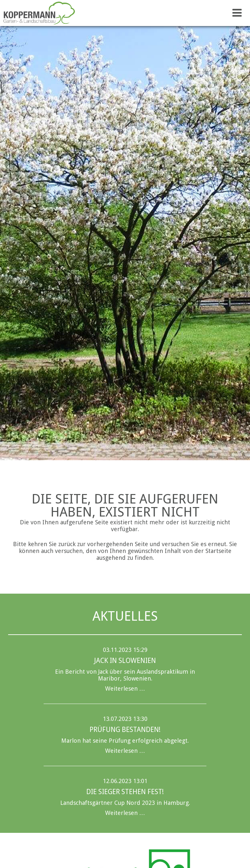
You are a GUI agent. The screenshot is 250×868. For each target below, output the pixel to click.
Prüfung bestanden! (125, 730)
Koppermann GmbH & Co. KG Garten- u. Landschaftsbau (41, 13)
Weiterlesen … (125, 689)
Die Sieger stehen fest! (125, 792)
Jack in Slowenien (125, 661)
